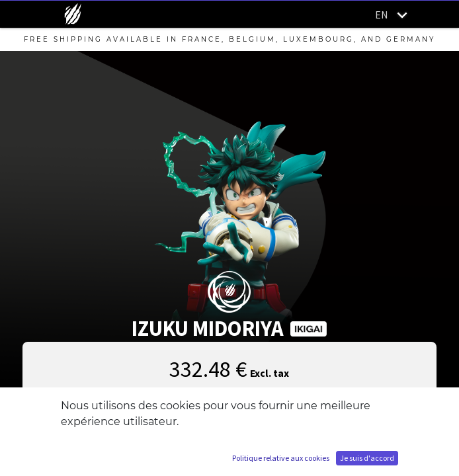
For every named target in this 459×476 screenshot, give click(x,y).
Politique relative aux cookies (281, 458)
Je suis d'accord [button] (367, 458)
